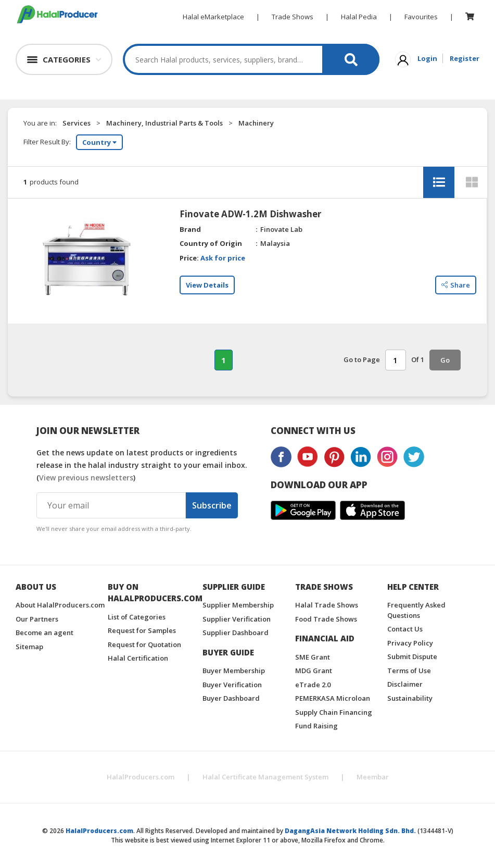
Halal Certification (138, 658)
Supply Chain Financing (334, 712)
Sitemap (29, 647)
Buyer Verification (232, 685)
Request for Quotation (144, 644)
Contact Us (405, 629)
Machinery (256, 123)
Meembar (373, 777)
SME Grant (313, 657)
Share (456, 285)
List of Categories (137, 617)
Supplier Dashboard (236, 633)
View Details (207, 285)
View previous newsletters (86, 478)
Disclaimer (405, 684)
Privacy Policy (410, 643)
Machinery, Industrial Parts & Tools (164, 123)
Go (445, 360)
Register (465, 58)
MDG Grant (314, 671)
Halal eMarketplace (213, 17)
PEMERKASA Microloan (333, 698)
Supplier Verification (237, 619)
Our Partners (37, 619)
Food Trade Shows (326, 619)
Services (77, 123)
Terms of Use (409, 671)
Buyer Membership (234, 671)
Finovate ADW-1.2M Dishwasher (250, 214)
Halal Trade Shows (327, 605)
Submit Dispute (412, 656)
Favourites (421, 17)
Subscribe (212, 505)
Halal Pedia (359, 17)
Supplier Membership (238, 605)
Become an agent (45, 633)
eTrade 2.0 (313, 685)
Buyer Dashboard (231, 698)
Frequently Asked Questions (416, 610)
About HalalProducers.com (60, 605)
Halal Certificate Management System (265, 777)
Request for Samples (142, 630)
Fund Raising (316, 726)
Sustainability (410, 698)
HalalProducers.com (141, 777)
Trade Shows (293, 17)
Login (427, 58)
